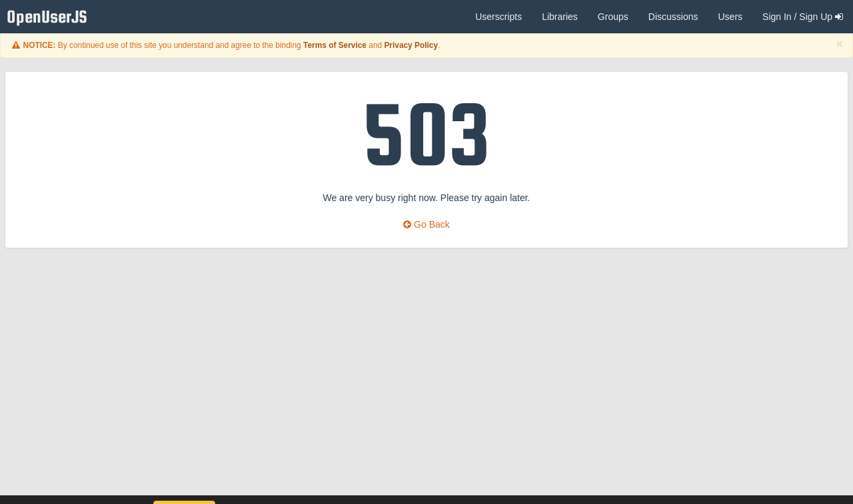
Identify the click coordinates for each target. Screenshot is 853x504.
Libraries (560, 17)
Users (730, 17)
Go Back (426, 224)
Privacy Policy (411, 45)
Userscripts (498, 17)
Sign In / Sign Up (803, 17)
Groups (613, 17)
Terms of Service (335, 45)
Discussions (673, 17)
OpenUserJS (50, 17)
